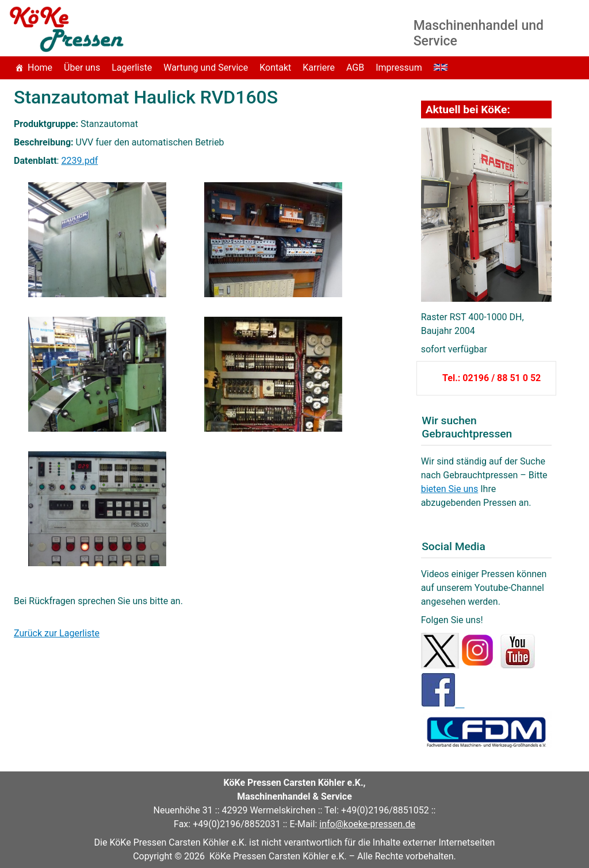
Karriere (319, 68)
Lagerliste (132, 68)
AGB (355, 68)
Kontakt (275, 68)
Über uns (82, 68)
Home (40, 68)
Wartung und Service (206, 68)
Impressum (399, 68)
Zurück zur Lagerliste (57, 633)
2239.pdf (79, 161)
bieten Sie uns (450, 489)
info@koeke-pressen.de (367, 824)
